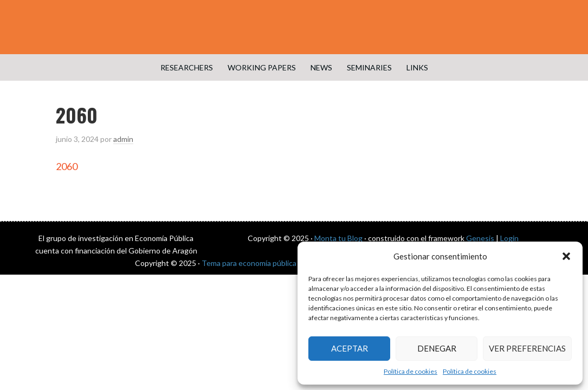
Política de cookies (411, 371)
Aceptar (350, 348)
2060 (67, 166)
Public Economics (294, 27)
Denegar (437, 348)
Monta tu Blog (338, 238)
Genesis (480, 238)
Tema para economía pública (249, 263)
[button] (566, 256)
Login (509, 238)
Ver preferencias (527, 348)
